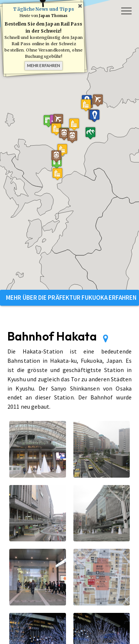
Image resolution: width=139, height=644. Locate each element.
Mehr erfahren (44, 65)
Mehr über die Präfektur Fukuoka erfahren (71, 298)
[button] (49, 121)
